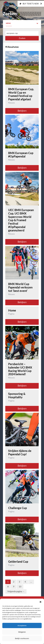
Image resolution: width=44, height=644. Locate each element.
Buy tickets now (31, 4)
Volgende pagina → (16, 591)
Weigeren (22, 632)
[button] (40, 602)
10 (20, 587)
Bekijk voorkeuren (22, 638)
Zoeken (22, 38)
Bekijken (22, 111)
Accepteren (22, 625)
